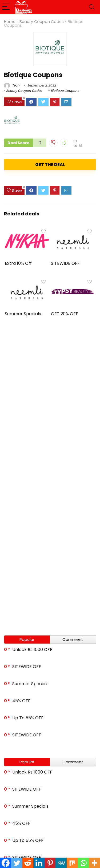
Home (10, 22)
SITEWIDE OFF (65, 263)
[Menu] (6, 7)
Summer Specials (23, 314)
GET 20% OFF (65, 314)
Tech (12, 85)
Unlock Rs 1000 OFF (32, 650)
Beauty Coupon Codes (42, 22)
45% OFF (21, 701)
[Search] (92, 7)
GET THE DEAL (50, 165)
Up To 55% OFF (28, 718)
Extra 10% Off (18, 263)
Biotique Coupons (65, 91)
